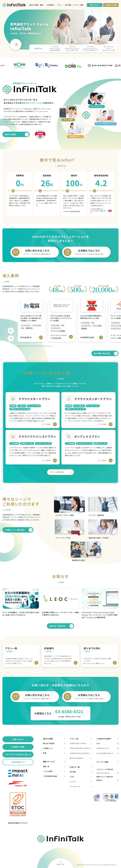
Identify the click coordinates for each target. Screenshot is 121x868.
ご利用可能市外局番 (54, 776)
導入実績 (68, 5)
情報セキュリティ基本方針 (105, 777)
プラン (60, 5)
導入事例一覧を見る (106, 354)
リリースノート (81, 787)
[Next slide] (16, 45)
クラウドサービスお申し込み (17, 754)
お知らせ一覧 (81, 767)
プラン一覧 (81, 739)
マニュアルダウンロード (108, 753)
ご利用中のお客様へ (108, 739)
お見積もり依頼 (18, 747)
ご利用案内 (50, 5)
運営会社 (99, 780)
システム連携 (54, 771)
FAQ (108, 744)
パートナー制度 (78, 5)
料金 (54, 753)
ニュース (81, 782)
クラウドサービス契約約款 (105, 769)
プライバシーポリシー (103, 773)
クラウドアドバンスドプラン (81, 753)
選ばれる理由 (34, 5)
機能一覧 (54, 766)
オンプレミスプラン (81, 758)
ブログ (81, 777)
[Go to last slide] (11, 331)
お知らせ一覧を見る (61, 626)
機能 (42, 5)
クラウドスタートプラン (81, 744)
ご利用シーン (54, 748)
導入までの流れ (54, 743)
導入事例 (81, 772)
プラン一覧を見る (61, 472)
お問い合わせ (18, 739)
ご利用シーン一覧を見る (19, 530)
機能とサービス (54, 762)
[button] (38, 48)
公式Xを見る (17, 762)
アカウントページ (108, 748)
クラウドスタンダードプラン (81, 748)
